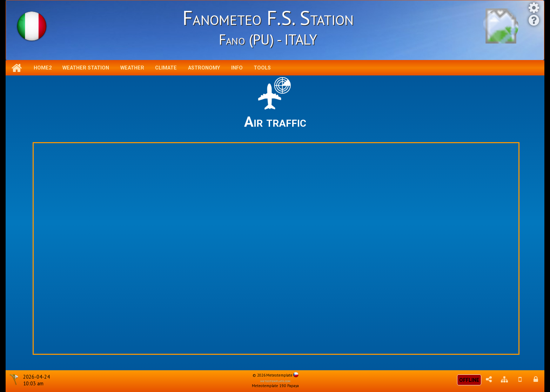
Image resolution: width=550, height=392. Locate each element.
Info (237, 68)
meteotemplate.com (275, 381)
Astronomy (204, 68)
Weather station (86, 68)
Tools (262, 68)
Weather (132, 68)
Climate (166, 68)
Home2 (43, 68)
